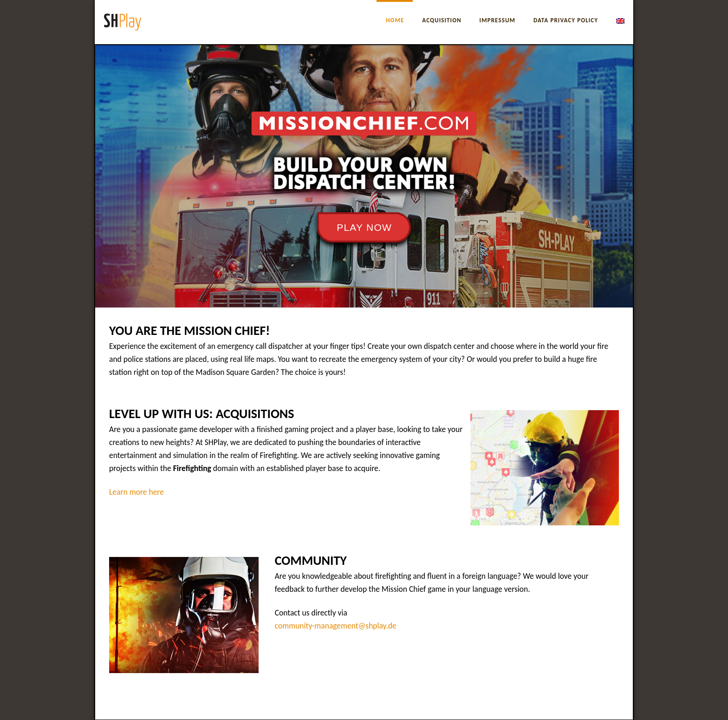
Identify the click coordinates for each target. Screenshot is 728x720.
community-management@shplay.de (336, 626)
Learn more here (136, 492)
